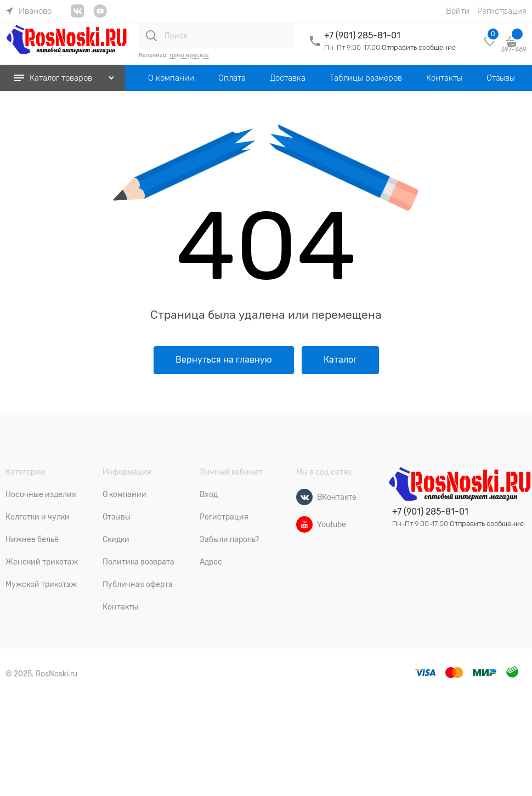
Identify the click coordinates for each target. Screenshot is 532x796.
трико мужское (189, 55)
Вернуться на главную (224, 360)
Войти (458, 11)
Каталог (340, 360)
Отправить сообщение (419, 47)
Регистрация (502, 11)
